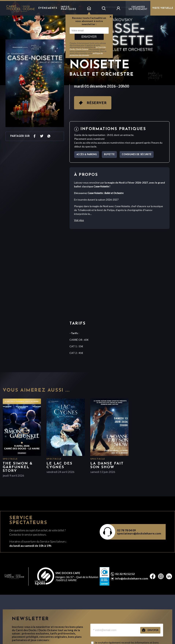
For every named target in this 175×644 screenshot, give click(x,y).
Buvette (109, 155)
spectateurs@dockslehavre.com (139, 533)
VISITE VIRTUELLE (163, 8)
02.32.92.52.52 (125, 574)
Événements (48, 8)
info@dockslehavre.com (132, 578)
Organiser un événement (138, 8)
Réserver (97, 103)
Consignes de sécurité (137, 155)
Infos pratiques (69, 8)
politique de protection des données (86, 54)
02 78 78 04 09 (126, 530)
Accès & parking (87, 155)
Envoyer (89, 37)
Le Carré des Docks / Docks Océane (88, 48)
